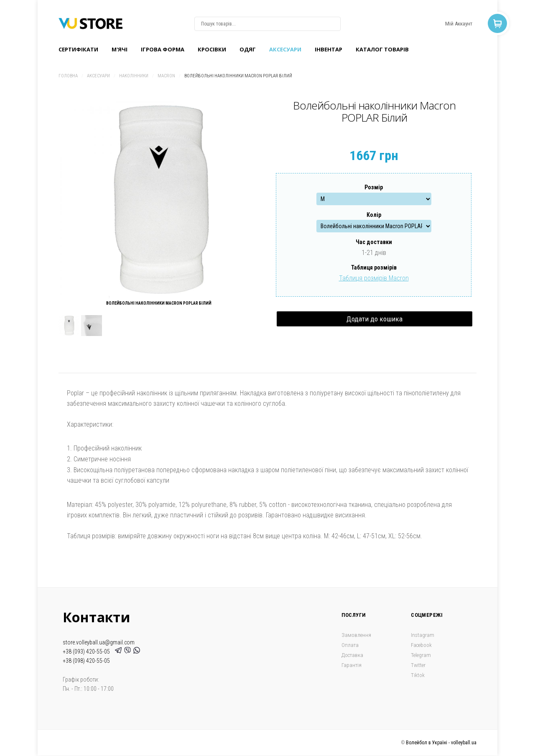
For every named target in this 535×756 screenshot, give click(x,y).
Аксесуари (285, 49)
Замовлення (356, 635)
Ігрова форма (163, 49)
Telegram (421, 655)
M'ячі (120, 49)
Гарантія (352, 665)
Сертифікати (78, 49)
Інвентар (329, 49)
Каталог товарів (382, 49)
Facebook (421, 645)
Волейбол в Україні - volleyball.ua (441, 743)
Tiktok (418, 675)
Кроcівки (212, 49)
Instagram (423, 635)
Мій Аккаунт (459, 24)
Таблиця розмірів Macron (374, 278)
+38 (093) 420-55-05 (88, 652)
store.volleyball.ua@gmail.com (99, 642)
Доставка (352, 655)
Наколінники (134, 76)
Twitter (418, 665)
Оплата (350, 645)
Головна (68, 76)
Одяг (248, 49)
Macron (166, 76)
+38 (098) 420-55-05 (86, 661)
